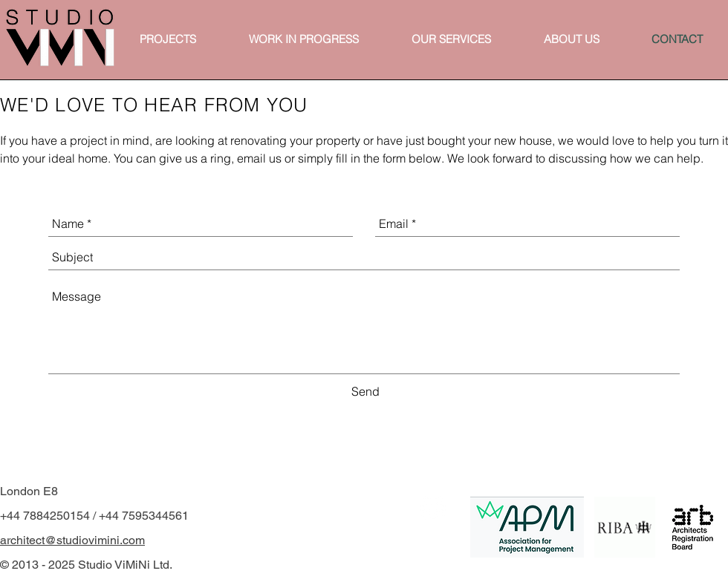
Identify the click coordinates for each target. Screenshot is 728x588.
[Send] (365, 392)
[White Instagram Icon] (433, 508)
